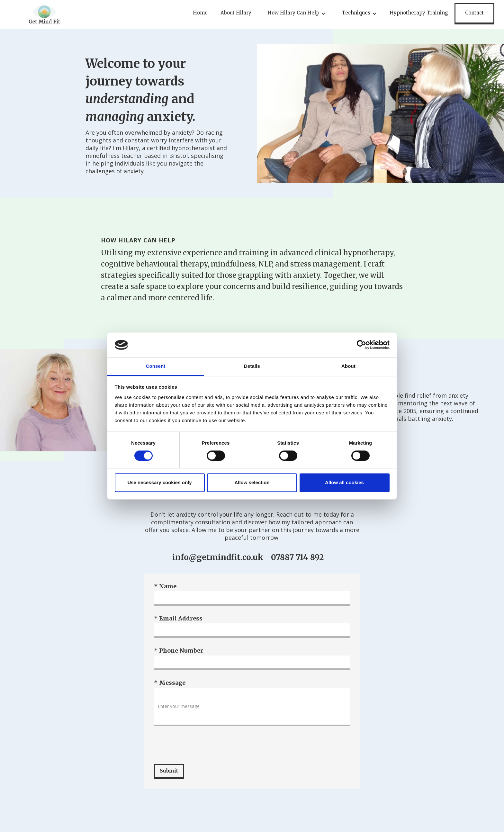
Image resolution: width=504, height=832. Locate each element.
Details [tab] (252, 366)
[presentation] (203, 745)
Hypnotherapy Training (419, 13)
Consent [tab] (156, 366)
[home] (44, 14)
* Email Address (178, 619)
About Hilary (236, 13)
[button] (295, 14)
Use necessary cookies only (159, 482)
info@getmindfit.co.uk (218, 557)
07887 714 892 (297, 557)
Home (200, 13)
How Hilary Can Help (293, 13)
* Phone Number (179, 651)
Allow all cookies (344, 482)
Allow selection (252, 482)
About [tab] (348, 366)
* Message (170, 683)
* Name (165, 586)
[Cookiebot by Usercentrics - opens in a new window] (361, 345)
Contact (474, 13)
